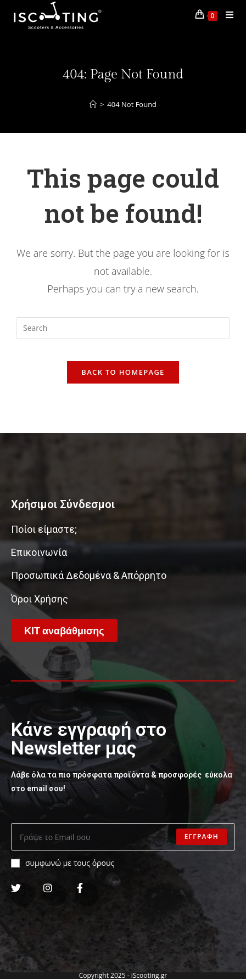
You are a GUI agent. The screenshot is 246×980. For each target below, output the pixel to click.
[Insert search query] (123, 328)
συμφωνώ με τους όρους (63, 863)
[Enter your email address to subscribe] (123, 837)
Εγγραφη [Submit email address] (202, 837)
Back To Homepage (123, 372)
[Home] (93, 104)
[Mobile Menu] (226, 15)
